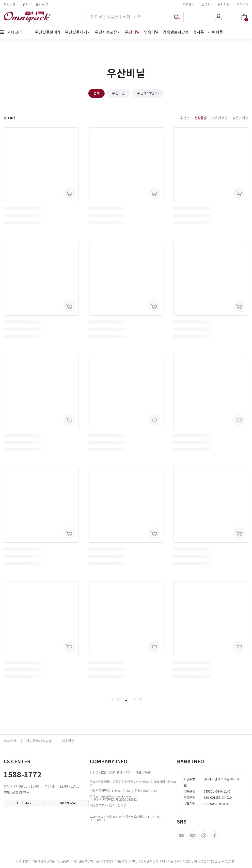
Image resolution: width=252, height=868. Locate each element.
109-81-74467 (121, 791)
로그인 (206, 5)
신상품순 (201, 118)
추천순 (185, 118)
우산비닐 (118, 93)
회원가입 (189, 5)
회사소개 (10, 5)
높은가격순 (240, 118)
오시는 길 (42, 5)
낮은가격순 (220, 118)
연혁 (26, 5)
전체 (96, 93)
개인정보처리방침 (39, 741)
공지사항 (223, 5)
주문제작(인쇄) (148, 93)
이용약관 (68, 741)
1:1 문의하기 (25, 803)
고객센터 (242, 5)
